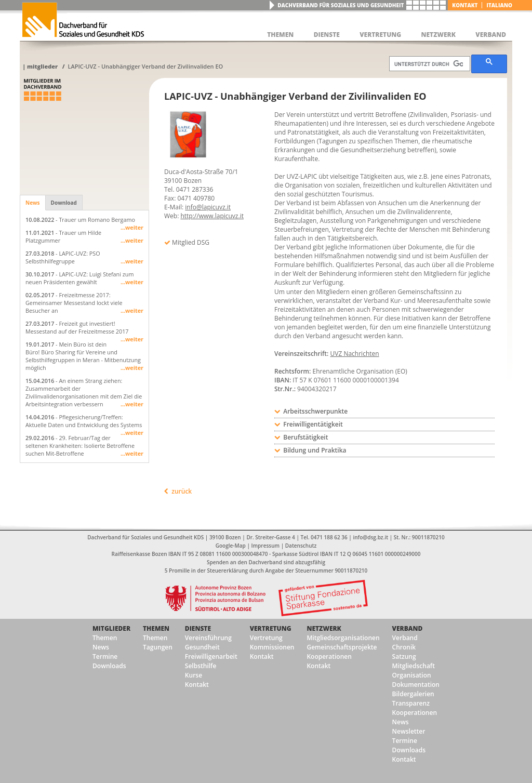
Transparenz (411, 703)
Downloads (109, 666)
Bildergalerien (413, 694)
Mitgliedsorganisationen (343, 638)
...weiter (132, 227)
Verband (408, 628)
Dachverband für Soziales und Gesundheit (341, 5)
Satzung (404, 656)
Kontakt (465, 5)
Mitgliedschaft (414, 666)
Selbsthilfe (201, 666)
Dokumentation (416, 685)
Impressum (266, 546)
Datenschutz (301, 546)
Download (64, 203)
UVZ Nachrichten (355, 354)
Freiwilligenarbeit (211, 656)
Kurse (194, 675)
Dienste (198, 628)
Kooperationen (329, 656)
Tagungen (158, 647)
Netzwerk (324, 628)
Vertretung (271, 628)
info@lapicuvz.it (208, 207)
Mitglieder (42, 66)
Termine (105, 656)
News (33, 203)
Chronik (404, 647)
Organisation (412, 675)
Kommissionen (272, 647)
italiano (499, 5)
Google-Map (231, 546)
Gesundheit (202, 647)
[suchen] (429, 64)
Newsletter (409, 731)
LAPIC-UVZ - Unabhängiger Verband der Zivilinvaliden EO (145, 66)
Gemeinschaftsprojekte (342, 647)
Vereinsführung (208, 638)
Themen (105, 638)
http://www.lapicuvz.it (212, 216)
